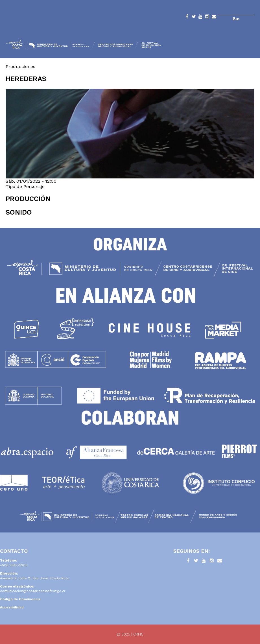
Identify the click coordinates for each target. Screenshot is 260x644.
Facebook (187, 18)
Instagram (207, 18)
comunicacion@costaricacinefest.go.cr (33, 591)
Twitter (194, 18)
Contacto (214, 18)
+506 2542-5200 (14, 565)
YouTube (200, 18)
